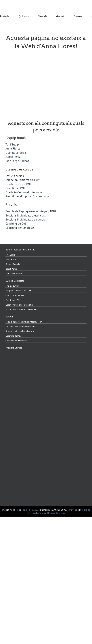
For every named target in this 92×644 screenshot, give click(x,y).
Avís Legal (42, 513)
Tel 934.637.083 (31, 510)
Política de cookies (57, 513)
